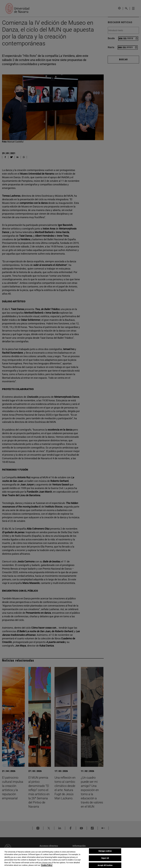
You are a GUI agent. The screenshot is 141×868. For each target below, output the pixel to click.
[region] (70, 858)
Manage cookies (105, 851)
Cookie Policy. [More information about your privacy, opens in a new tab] (47, 865)
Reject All (105, 858)
